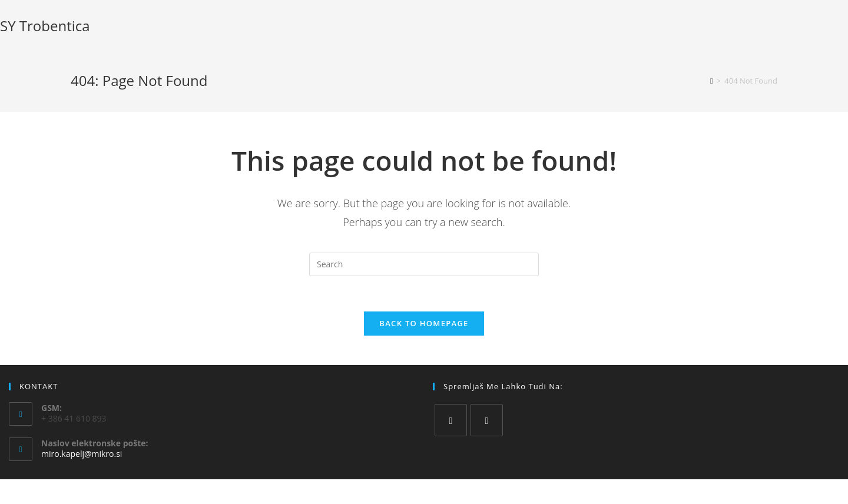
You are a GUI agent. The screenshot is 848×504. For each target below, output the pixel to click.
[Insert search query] (424, 264)
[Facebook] (451, 420)
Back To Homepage (424, 323)
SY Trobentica (45, 26)
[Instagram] (487, 420)
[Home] (712, 81)
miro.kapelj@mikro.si (82, 454)
